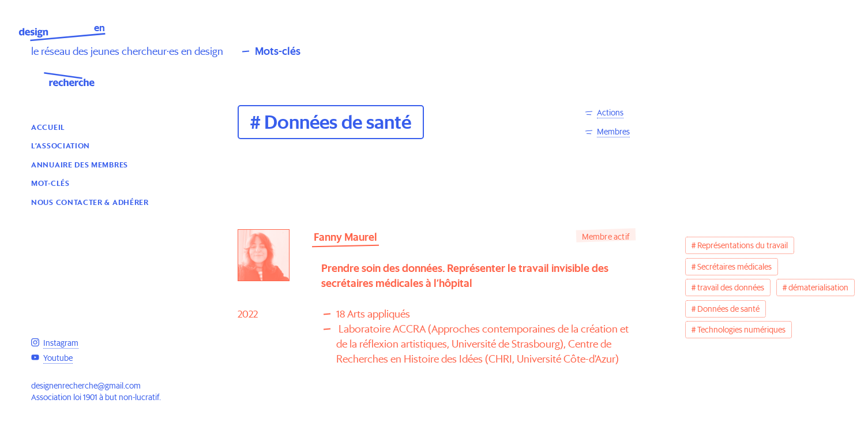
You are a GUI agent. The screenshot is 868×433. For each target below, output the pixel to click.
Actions (610, 113)
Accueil (48, 127)
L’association (61, 145)
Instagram (61, 343)
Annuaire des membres (80, 164)
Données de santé (728, 309)
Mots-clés (278, 51)
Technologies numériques (741, 330)
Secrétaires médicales (734, 267)
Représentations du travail (743, 245)
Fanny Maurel (345, 237)
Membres (613, 132)
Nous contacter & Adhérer (90, 202)
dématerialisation (818, 288)
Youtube (58, 358)
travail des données (731, 288)
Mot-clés (50, 183)
